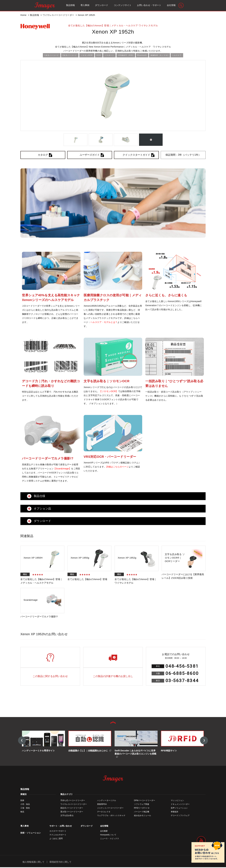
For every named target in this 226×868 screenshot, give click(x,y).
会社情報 (104, 827)
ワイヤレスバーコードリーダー (74, 805)
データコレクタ (104, 812)
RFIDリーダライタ (142, 809)
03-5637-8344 (182, 681)
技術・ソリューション (31, 833)
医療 (22, 801)
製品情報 (25, 790)
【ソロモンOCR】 (109, 391)
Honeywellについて (108, 835)
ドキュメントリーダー (180, 805)
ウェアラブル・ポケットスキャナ (111, 816)
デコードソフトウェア (180, 816)
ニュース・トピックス (110, 839)
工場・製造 (25, 809)
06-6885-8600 (182, 673)
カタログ (43, 155)
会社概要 (104, 832)
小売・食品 (25, 805)
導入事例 (24, 827)
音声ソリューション (179, 809)
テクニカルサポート (58, 835)
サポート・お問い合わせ (61, 827)
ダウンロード (87, 827)
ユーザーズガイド (90, 155)
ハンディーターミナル (107, 801)
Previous (22, 741)
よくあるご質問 (56, 839)
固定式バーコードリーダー (72, 809)
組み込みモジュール (143, 816)
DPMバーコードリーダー (145, 801)
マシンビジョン (177, 801)
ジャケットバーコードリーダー (110, 809)
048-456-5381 (182, 666)
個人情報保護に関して (33, 863)
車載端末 (175, 812)
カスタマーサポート (58, 832)
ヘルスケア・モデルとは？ (104, 322)
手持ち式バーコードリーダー (73, 801)
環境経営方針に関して (60, 863)
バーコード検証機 (142, 812)
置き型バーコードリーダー (72, 812)
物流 (22, 812)
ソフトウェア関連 (142, 805)
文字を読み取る (67, 816)
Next (204, 741)
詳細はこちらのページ (118, 467)
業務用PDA (102, 805)
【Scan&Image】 (62, 469)
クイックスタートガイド (136, 155)
